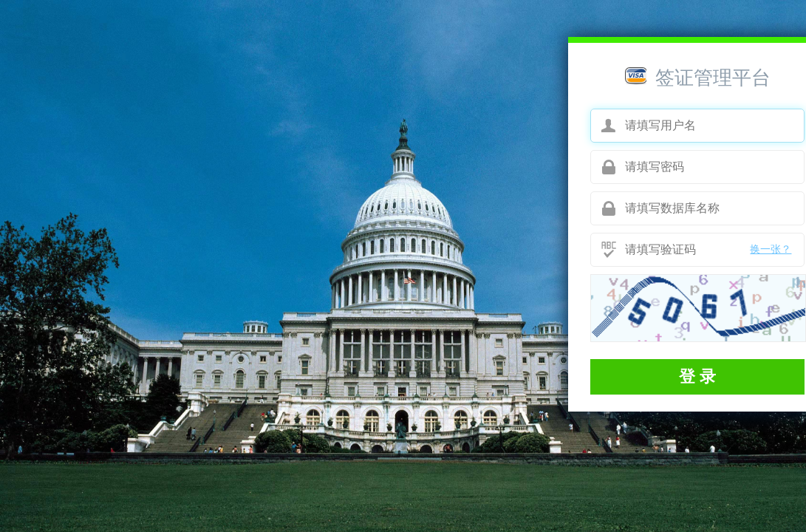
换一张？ (771, 249)
